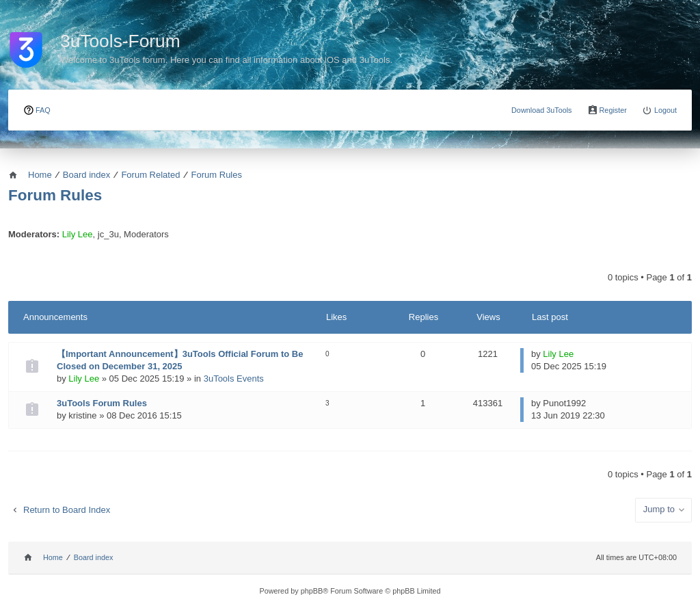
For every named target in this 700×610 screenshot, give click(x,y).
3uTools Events (234, 379)
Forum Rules (55, 195)
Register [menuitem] (613, 110)
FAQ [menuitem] (43, 110)
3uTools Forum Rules (102, 403)
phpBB (312, 591)
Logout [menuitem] (665, 110)
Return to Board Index (67, 510)
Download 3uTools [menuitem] (542, 110)
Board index (94, 557)
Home (53, 557)
